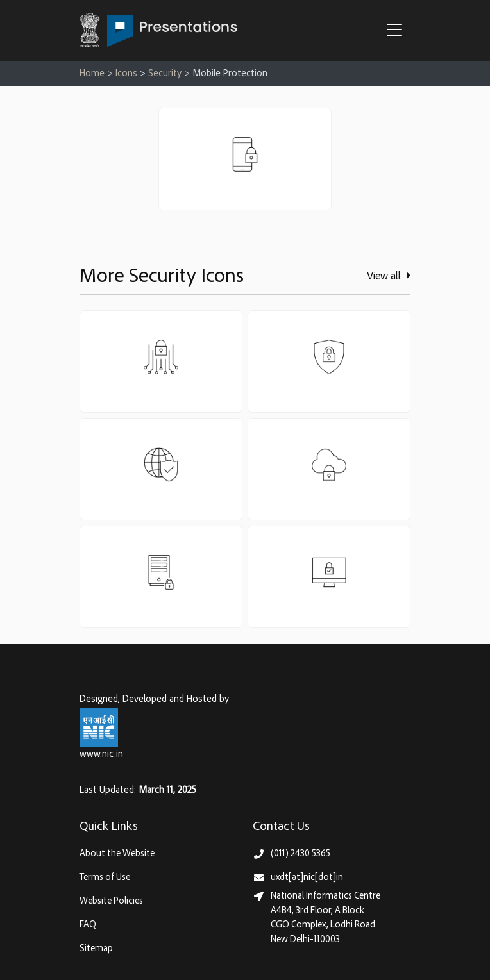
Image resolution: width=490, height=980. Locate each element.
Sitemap (96, 949)
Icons (126, 74)
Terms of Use (105, 878)
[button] (398, 31)
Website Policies (111, 901)
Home (92, 74)
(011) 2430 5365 (300, 854)
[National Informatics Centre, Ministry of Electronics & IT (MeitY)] (99, 728)
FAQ (88, 925)
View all (389, 276)
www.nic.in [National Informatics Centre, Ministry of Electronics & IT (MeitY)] (101, 755)
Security (165, 74)
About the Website (117, 854)
